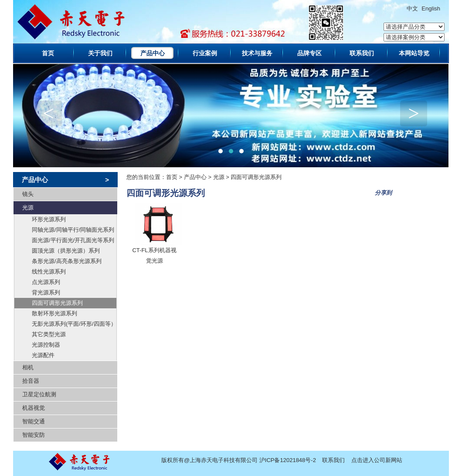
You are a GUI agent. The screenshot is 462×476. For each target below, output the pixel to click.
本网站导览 (414, 53)
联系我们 (362, 53)
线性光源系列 (49, 272)
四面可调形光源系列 (57, 303)
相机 (28, 367)
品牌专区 (309, 53)
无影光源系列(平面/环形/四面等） (74, 324)
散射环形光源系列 (54, 313)
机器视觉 (34, 408)
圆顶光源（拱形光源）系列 (66, 251)
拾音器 (31, 381)
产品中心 (153, 53)
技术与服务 (257, 53)
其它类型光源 (49, 334)
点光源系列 (46, 282)
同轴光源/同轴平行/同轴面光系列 (73, 230)
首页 (48, 53)
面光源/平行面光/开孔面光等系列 (73, 240)
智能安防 (34, 435)
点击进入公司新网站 (377, 460)
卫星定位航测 (39, 394)
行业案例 (205, 53)
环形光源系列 (49, 219)
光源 (28, 208)
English (431, 8)
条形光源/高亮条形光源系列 (67, 261)
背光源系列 (46, 292)
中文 (412, 8)
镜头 (28, 194)
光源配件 (43, 355)
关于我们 (100, 53)
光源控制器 (46, 345)
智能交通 (34, 421)
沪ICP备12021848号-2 (288, 460)
